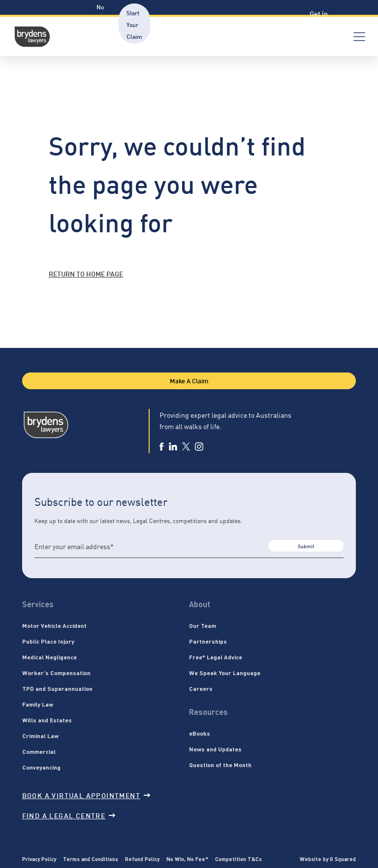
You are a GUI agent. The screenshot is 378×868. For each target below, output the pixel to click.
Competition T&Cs (238, 859)
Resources (229, 24)
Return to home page (86, 273)
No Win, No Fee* (187, 859)
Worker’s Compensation (56, 673)
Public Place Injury (48, 641)
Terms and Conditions (91, 859)
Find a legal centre (69, 815)
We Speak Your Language (225, 673)
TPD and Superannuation (57, 688)
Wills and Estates (47, 720)
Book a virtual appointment (86, 795)
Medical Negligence (49, 657)
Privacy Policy (39, 859)
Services (38, 604)
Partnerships (208, 641)
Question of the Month (220, 765)
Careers (201, 688)
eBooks (200, 733)
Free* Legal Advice (216, 657)
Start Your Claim (134, 24)
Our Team (203, 625)
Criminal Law (40, 736)
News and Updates (215, 749)
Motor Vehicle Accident (54, 625)
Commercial (39, 751)
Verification (281, 24)
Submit (306, 546)
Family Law (38, 704)
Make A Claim (189, 380)
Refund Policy (142, 859)
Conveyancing (41, 767)
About (200, 604)
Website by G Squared (328, 859)
